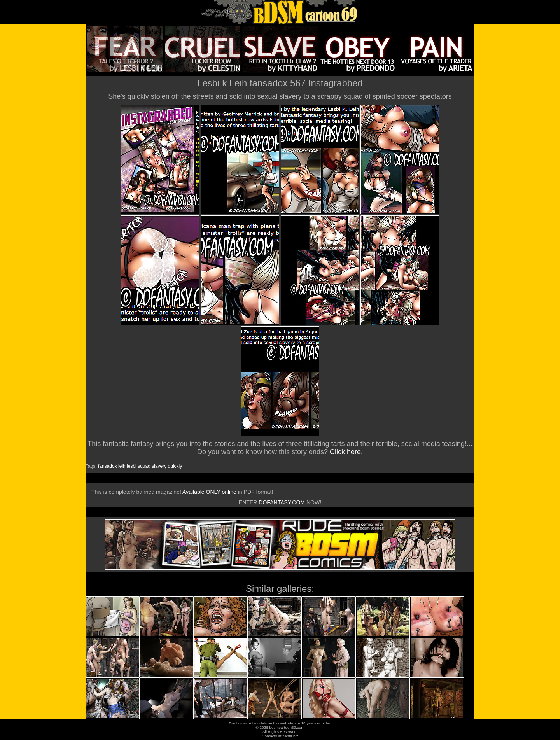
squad (144, 466)
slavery (159, 466)
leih (122, 466)
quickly (175, 466)
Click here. (346, 452)
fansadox (108, 466)
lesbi (132, 466)
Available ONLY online (209, 492)
